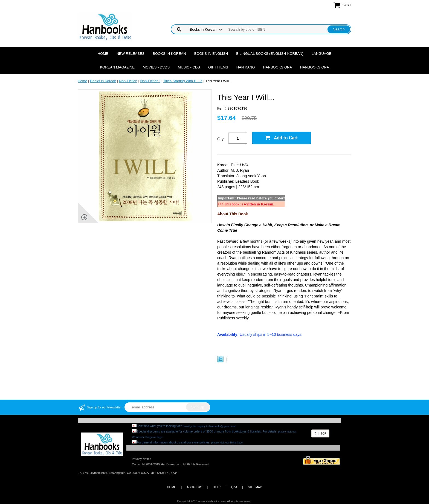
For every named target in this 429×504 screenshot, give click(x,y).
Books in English (211, 54)
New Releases (131, 54)
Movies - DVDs (156, 67)
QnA (234, 487)
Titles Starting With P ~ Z (183, 81)
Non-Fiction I (150, 81)
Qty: (221, 139)
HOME (171, 487)
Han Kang (246, 67)
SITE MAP (255, 487)
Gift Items (218, 67)
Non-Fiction (128, 81)
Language (321, 54)
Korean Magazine (117, 67)
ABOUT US (194, 487)
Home (103, 54)
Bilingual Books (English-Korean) (270, 54)
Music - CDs (189, 67)
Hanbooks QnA (278, 67)
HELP (217, 487)
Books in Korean (169, 54)
